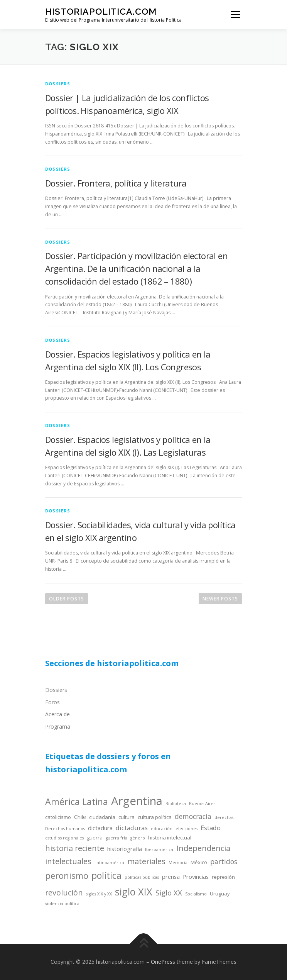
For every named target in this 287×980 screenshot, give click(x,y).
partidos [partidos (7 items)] (224, 861)
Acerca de (57, 714)
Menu (235, 14)
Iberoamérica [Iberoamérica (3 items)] (159, 849)
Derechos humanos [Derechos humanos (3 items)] (65, 829)
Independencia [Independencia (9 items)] (203, 848)
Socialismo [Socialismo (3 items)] (196, 894)
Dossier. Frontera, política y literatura (116, 183)
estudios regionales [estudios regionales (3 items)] (64, 838)
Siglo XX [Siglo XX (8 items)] (169, 893)
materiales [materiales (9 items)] (146, 861)
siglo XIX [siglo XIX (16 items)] (134, 892)
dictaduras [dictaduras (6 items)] (132, 828)
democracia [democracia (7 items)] (193, 816)
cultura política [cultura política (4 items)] (155, 817)
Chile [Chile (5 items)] (80, 817)
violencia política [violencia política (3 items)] (62, 904)
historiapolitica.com (101, 11)
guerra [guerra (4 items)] (95, 838)
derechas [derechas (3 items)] (224, 817)
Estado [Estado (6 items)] (211, 828)
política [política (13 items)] (106, 875)
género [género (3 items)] (138, 838)
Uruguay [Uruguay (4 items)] (220, 894)
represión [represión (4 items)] (223, 877)
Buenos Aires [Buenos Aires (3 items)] (202, 804)
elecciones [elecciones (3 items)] (187, 829)
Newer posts (220, 599)
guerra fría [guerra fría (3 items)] (116, 838)
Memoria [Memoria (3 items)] (178, 863)
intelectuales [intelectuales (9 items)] (68, 861)
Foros (52, 702)
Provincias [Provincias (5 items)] (196, 877)
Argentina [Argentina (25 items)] (137, 801)
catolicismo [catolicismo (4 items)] (58, 817)
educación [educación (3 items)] (162, 829)
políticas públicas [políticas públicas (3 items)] (142, 877)
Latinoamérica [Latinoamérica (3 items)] (109, 863)
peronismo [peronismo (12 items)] (67, 876)
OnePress (163, 962)
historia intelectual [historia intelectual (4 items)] (170, 838)
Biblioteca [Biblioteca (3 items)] (176, 804)
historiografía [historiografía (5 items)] (125, 849)
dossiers (58, 84)
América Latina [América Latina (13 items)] (77, 802)
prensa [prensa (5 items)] (171, 877)
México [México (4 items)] (199, 862)
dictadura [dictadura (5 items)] (100, 828)
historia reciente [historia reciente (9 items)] (75, 848)
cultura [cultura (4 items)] (127, 817)
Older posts (67, 599)
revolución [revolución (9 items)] (64, 893)
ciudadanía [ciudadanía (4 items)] (102, 817)
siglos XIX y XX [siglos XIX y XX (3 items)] (99, 894)
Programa (58, 727)
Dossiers (56, 690)
